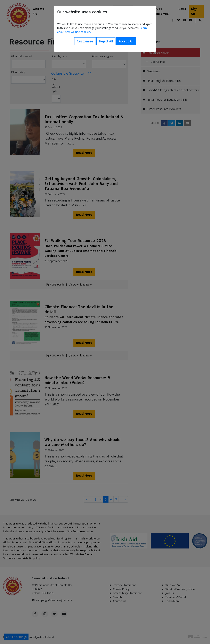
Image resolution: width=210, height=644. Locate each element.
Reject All (106, 41)
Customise (85, 41)
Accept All (126, 41)
